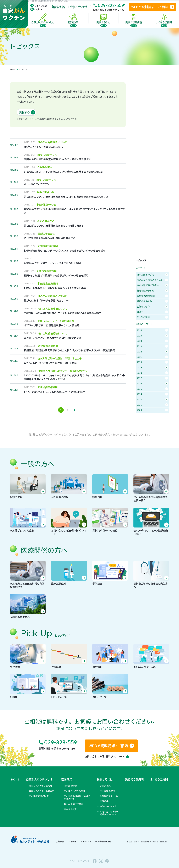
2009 (152, 410)
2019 (152, 367)
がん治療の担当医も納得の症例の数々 (77, 797)
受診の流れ (105, 786)
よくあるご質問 (159, 779)
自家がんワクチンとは (39, 779)
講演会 (152, 312)
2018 (152, 373)
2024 (152, 341)
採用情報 (72, 841)
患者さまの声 (70, 809)
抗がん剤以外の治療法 (152, 285)
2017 (152, 378)
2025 (152, 336)
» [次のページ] (75, 410)
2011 (152, 405)
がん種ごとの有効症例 (75, 791)
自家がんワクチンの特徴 (40, 786)
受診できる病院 (134, 779)
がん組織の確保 (107, 791)
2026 (152, 330)
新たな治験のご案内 (74, 804)
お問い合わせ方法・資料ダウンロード (107, 756)
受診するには (105, 779)
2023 (152, 346)
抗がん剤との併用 (152, 275)
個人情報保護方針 (103, 841)
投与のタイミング (108, 806)
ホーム (13, 69)
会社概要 (60, 841)
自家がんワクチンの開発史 (42, 791)
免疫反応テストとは (109, 796)
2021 (152, 357)
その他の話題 (152, 317)
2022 (152, 351)
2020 (152, 362)
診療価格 (104, 801)
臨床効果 (67, 779)
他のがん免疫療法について (152, 280)
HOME (15, 779)
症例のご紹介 (152, 306)
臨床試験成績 (70, 786)
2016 (152, 383)
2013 (152, 399)
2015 (152, 389)
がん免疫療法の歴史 (39, 796)
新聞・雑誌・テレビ (152, 290)
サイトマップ (86, 841)
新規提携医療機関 (152, 296)
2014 (152, 394)
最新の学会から (152, 301)
